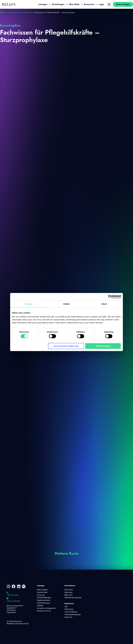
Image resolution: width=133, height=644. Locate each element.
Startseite (4, 13)
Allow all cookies (103, 346)
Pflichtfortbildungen (44, 598)
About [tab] (104, 304)
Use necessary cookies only (66, 346)
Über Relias (69, 590)
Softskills (40, 606)
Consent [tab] (29, 304)
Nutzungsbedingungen (73, 615)
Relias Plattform (43, 590)
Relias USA (69, 595)
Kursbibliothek (26, 13)
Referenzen (69, 592)
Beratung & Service (44, 611)
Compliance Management (46, 608)
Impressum (68, 617)
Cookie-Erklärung (71, 612)
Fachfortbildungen (44, 603)
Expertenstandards (44, 600)
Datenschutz (69, 609)
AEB (66, 607)
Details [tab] (66, 304)
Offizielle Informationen (73, 598)
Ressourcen (14, 13)
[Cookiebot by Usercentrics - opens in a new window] (110, 297)
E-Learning (41, 595)
